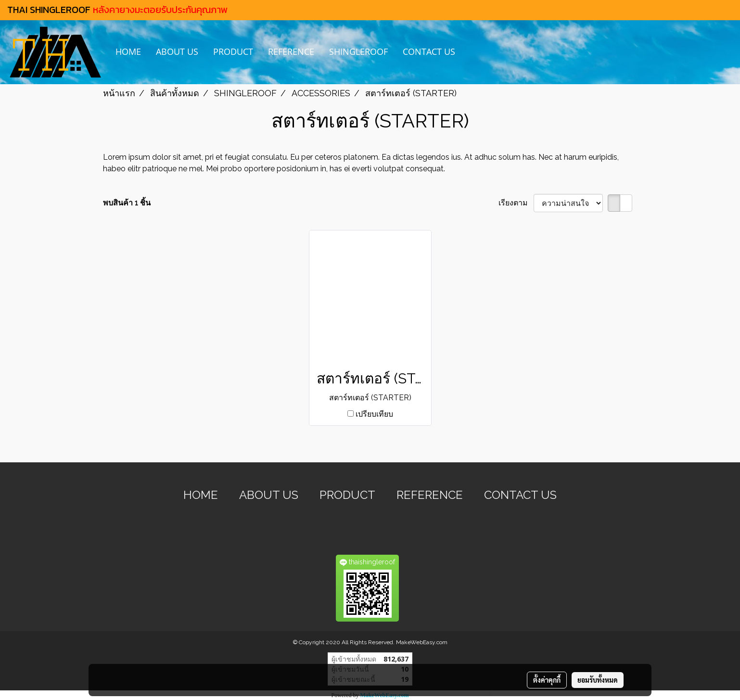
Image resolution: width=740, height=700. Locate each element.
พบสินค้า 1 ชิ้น (127, 203)
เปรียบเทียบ (374, 414)
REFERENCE (291, 51)
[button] (471, 52)
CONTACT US (429, 51)
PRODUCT (233, 51)
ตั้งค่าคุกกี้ (547, 680)
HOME (128, 51)
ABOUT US (177, 51)
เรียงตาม (516, 203)
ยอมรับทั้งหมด (598, 680)
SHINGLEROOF (358, 51)
